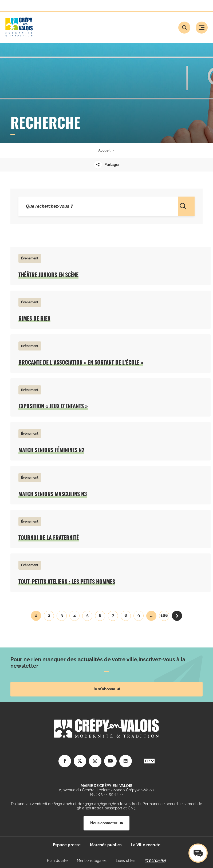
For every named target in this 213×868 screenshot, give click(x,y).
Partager (107, 165)
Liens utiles (126, 861)
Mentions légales (92, 861)
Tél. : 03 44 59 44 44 (107, 794)
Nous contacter (106, 823)
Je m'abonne (106, 689)
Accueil (104, 150)
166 (164, 615)
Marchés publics (106, 845)
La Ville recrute (146, 845)
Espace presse (67, 845)
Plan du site (57, 861)
